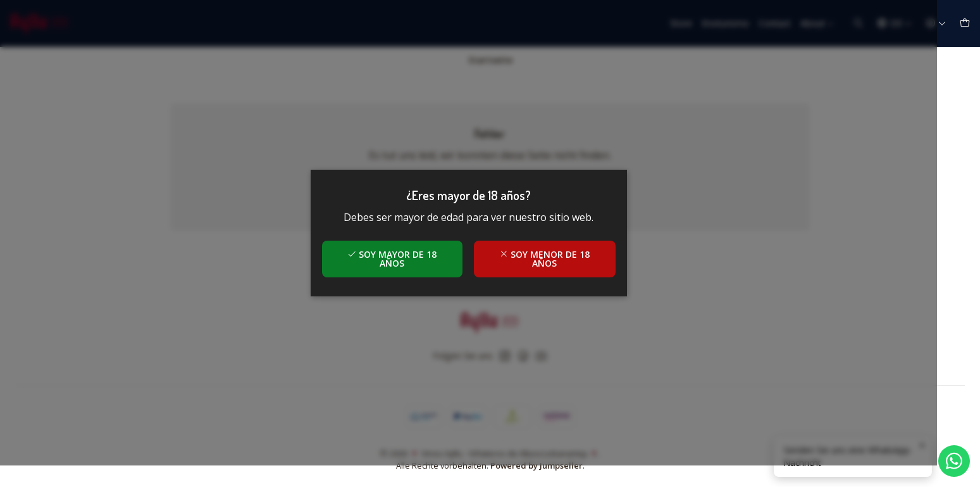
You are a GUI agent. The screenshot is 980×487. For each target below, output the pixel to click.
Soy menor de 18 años (566, 269)
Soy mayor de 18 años (413, 269)
